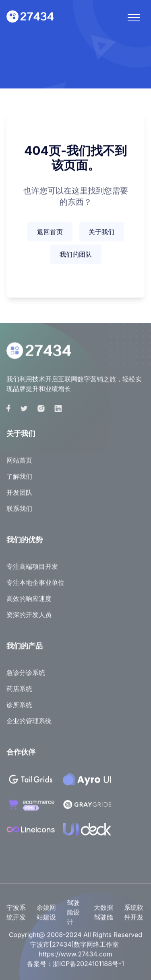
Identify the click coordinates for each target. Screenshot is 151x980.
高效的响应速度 (29, 603)
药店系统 (19, 693)
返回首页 (50, 232)
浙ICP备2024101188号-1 (88, 968)
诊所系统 (19, 709)
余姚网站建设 (46, 916)
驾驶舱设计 (73, 916)
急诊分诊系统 (26, 677)
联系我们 (19, 513)
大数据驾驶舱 (103, 916)
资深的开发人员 (29, 619)
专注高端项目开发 (32, 571)
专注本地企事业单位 (35, 587)
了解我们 (19, 481)
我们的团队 (76, 255)
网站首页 (19, 464)
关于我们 (101, 232)
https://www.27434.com (75, 958)
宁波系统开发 (16, 916)
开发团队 (19, 497)
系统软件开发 (134, 916)
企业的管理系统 (29, 725)
